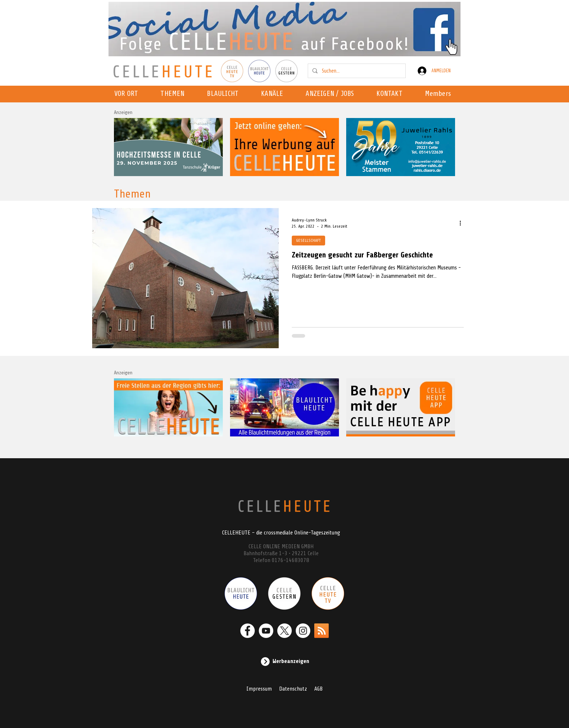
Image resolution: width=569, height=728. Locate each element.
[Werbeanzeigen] (284, 662)
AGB (318, 689)
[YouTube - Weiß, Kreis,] (266, 631)
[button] (274, 94)
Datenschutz (293, 689)
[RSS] (322, 631)
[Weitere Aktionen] (463, 223)
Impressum (259, 689)
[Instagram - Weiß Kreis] (303, 631)
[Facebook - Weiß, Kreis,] (247, 631)
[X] (284, 631)
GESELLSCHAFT (308, 240)
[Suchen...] (356, 71)
